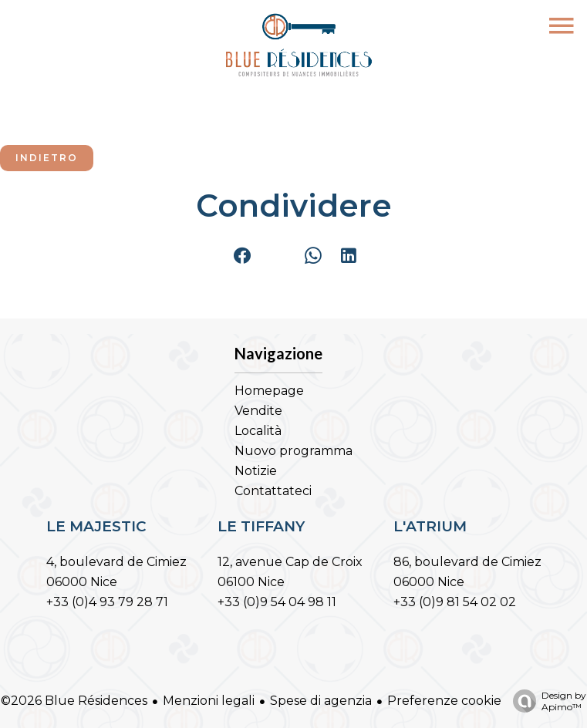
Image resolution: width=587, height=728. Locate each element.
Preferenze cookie (444, 701)
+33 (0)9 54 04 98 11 (277, 602)
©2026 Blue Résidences (74, 701)
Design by (546, 701)
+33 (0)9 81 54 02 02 (455, 602)
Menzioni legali (209, 701)
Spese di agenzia (321, 701)
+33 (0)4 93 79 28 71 (107, 602)
